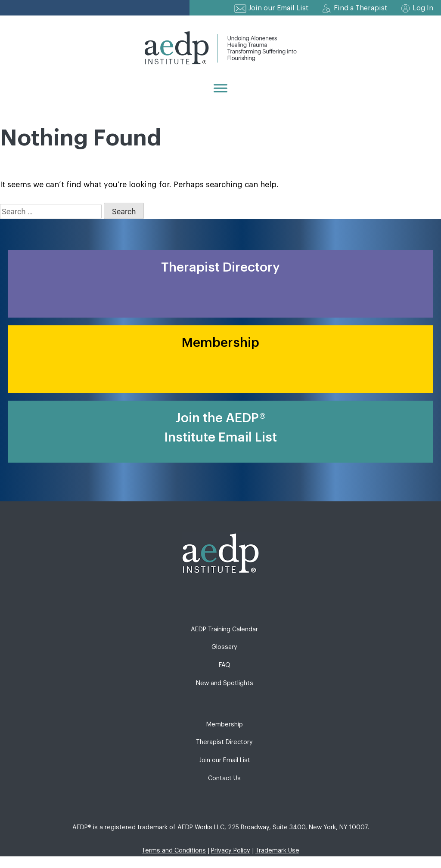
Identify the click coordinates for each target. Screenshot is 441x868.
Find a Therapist (361, 8)
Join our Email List (279, 8)
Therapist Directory (224, 742)
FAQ (225, 665)
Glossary (224, 647)
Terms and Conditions (174, 851)
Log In (423, 8)
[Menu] (220, 88)
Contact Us (224, 778)
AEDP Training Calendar (224, 629)
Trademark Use (277, 851)
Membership (225, 724)
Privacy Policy (231, 851)
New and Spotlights (225, 683)
